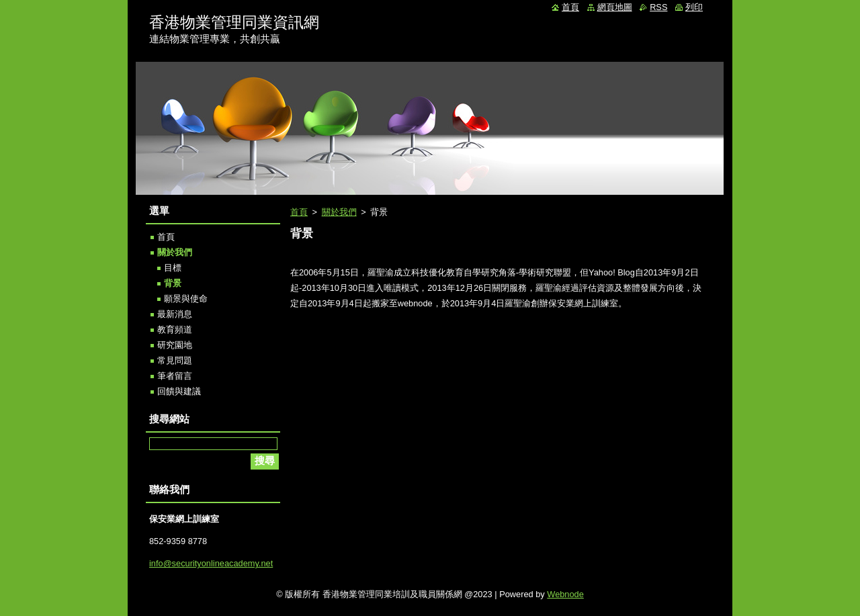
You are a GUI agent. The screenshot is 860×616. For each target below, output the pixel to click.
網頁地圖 (615, 7)
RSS (658, 7)
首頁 (299, 212)
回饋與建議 (179, 391)
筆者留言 (175, 376)
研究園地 (175, 345)
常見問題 (175, 360)
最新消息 (175, 314)
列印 (694, 7)
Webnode (565, 594)
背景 (173, 283)
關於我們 (339, 212)
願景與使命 (186, 299)
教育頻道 (175, 329)
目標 (173, 268)
